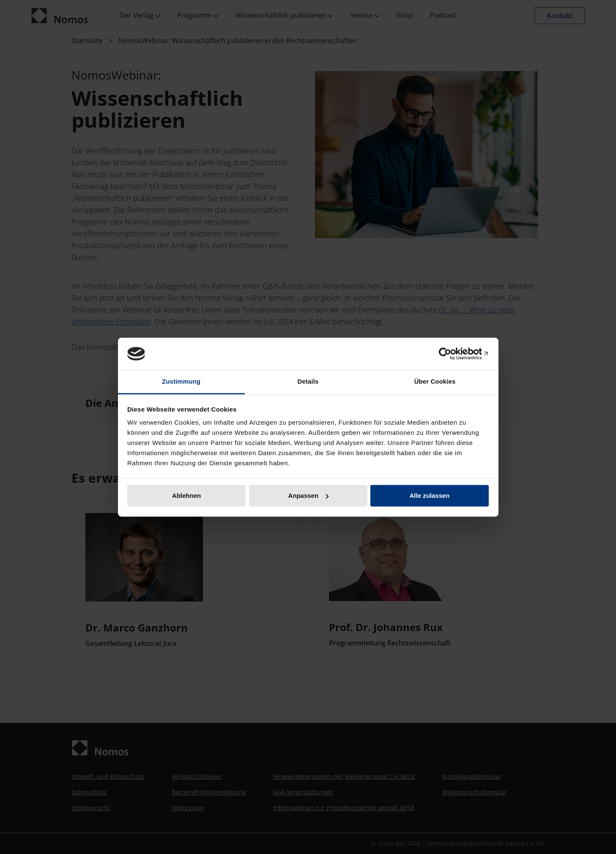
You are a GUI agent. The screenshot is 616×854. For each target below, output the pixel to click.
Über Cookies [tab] (435, 382)
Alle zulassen (429, 496)
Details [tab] (308, 382)
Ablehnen (186, 496)
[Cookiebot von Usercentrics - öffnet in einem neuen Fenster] (452, 354)
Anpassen (308, 496)
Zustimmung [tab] (181, 382)
